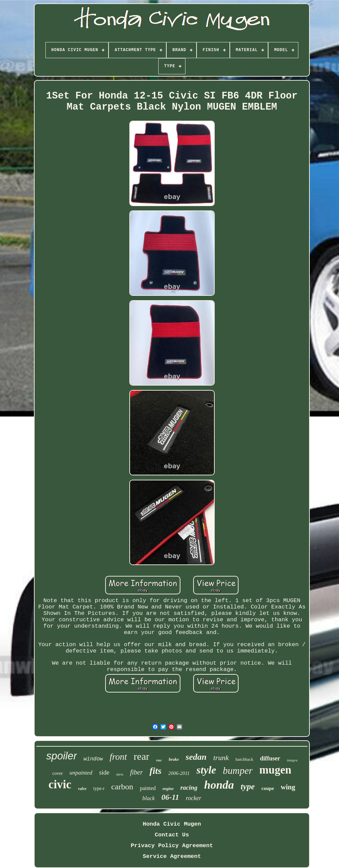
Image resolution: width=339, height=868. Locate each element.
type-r (99, 788)
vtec (159, 760)
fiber (136, 772)
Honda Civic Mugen (172, 824)
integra (292, 760)
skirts (120, 774)
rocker (194, 798)
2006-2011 (179, 773)
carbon (122, 787)
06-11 (170, 797)
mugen (275, 770)
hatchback (244, 759)
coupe (268, 788)
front (118, 757)
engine (168, 789)
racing (189, 787)
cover (58, 773)
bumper (238, 771)
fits (156, 771)
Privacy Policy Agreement (172, 846)
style (206, 770)
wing (288, 787)
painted (148, 788)
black (149, 798)
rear (142, 756)
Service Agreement (172, 856)
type (248, 786)
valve (82, 789)
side (104, 772)
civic (60, 784)
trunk (221, 758)
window (93, 759)
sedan (196, 757)
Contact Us (172, 835)
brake (174, 759)
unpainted (81, 773)
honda (219, 785)
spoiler (61, 756)
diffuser (270, 758)
